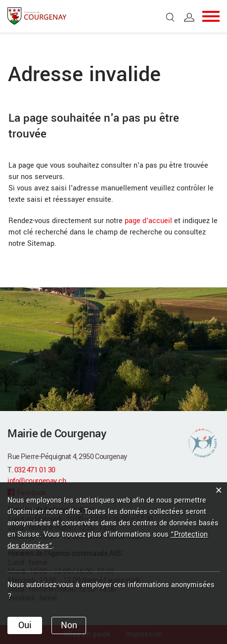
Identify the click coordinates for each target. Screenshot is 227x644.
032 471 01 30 (35, 470)
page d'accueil (148, 221)
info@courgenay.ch (37, 481)
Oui (25, 625)
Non (69, 625)
